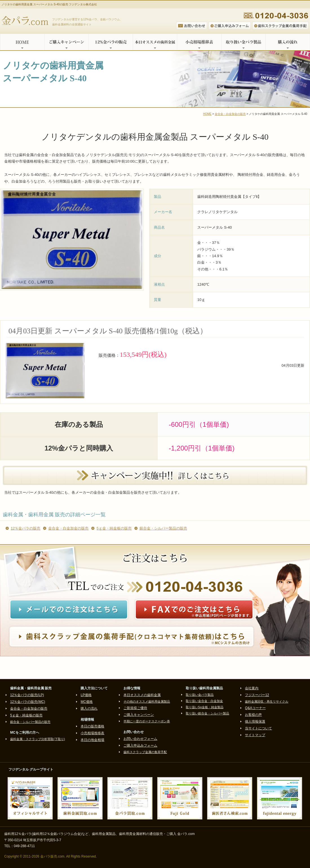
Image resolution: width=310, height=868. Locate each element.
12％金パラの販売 (26, 528)
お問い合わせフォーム (140, 739)
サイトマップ (255, 735)
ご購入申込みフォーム (140, 745)
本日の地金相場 (92, 740)
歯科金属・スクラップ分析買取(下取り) (37, 739)
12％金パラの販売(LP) (27, 695)
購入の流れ (288, 42)
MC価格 (87, 702)
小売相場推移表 (199, 42)
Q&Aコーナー (255, 708)
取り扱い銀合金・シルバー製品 (207, 713)
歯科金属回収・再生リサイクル (267, 701)
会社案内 (252, 688)
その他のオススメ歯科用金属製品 (147, 701)
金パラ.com (26, 21)
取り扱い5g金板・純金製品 (204, 707)
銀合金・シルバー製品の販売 (163, 528)
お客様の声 (253, 715)
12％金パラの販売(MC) (28, 702)
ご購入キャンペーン (66, 42)
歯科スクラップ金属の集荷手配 (145, 752)
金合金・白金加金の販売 (230, 114)
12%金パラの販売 (111, 42)
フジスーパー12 (257, 695)
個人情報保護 (255, 721)
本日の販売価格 (92, 726)
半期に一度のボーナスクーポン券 (147, 721)
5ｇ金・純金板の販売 (114, 528)
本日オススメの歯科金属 (155, 42)
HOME (22, 42)
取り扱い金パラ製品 (243, 42)
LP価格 (86, 695)
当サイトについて (258, 728)
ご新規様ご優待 (135, 708)
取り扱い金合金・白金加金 (204, 701)
